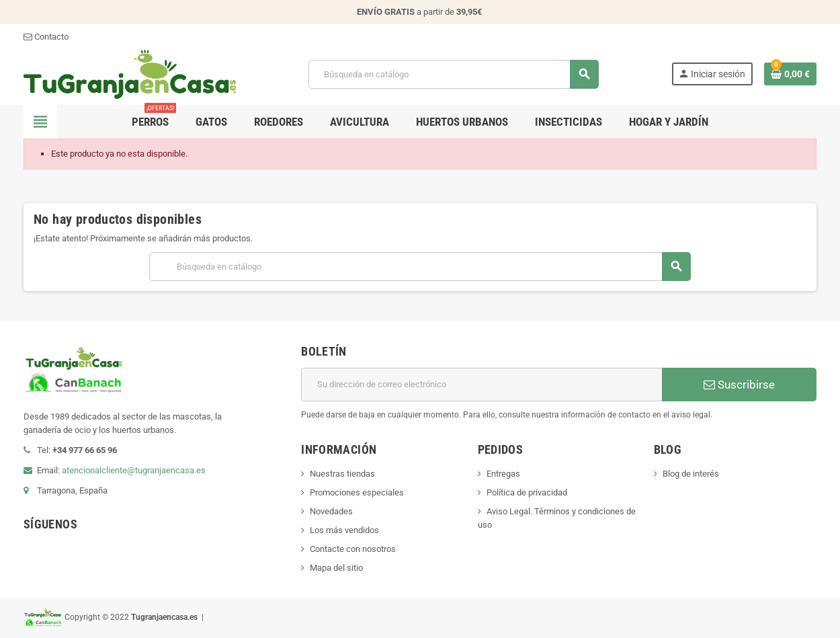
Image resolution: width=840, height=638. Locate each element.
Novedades (331, 511)
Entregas (503, 474)
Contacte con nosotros (353, 549)
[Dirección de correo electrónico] (481, 385)
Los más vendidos (344, 530)
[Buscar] (453, 74)
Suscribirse (739, 385)
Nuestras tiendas (342, 474)
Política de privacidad (527, 492)
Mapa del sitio (336, 568)
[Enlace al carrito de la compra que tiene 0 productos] (790, 74)
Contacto (46, 37)
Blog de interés (691, 474)
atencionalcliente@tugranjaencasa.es (134, 470)
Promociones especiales (357, 492)
